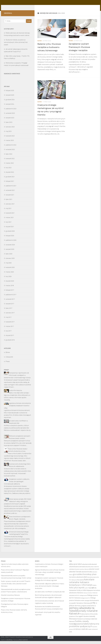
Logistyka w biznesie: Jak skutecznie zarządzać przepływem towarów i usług (17, 409)
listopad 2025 (10, 93)
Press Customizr (23, 643)
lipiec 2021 (9, 202)
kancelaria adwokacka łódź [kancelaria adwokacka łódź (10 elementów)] (78, 580)
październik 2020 (11, 243)
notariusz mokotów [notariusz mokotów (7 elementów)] (88, 596)
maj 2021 (9, 211)
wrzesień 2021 (10, 193)
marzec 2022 (10, 166)
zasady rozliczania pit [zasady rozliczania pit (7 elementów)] (93, 632)
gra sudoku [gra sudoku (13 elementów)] (78, 577)
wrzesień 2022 (10, 152)
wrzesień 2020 (10, 248)
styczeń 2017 (10, 338)
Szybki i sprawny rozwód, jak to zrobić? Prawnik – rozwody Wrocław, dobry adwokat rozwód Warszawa (16, 587)
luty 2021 (9, 225)
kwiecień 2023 (10, 139)
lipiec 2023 (9, 125)
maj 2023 (9, 134)
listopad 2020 (10, 239)
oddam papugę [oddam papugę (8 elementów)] (85, 603)
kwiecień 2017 (10, 325)
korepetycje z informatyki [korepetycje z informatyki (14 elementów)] (81, 588)
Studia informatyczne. (16, 393)
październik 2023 (11, 112)
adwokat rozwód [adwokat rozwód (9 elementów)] (94, 572)
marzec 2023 (10, 143)
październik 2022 (11, 148)
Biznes (40, 44)
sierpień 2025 (10, 98)
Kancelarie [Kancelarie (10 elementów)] (80, 583)
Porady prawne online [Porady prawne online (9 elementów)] (86, 617)
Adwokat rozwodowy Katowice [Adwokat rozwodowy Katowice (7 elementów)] (82, 572)
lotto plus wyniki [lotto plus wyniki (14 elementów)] (77, 591)
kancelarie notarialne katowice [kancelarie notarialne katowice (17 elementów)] (82, 584)
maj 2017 (9, 320)
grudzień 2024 (10, 103)
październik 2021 (11, 189)
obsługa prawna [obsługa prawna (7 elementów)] (83, 598)
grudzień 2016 (10, 343)
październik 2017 (11, 298)
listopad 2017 (10, 293)
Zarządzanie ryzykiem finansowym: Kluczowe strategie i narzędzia (79, 50)
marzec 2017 (10, 329)
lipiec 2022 (9, 157)
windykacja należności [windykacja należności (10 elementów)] (81, 632)
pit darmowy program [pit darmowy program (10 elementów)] (80, 609)
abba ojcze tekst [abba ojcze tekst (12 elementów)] (76, 567)
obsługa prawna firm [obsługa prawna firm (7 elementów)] (85, 601)
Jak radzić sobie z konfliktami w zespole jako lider (50, 595)
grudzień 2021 (10, 180)
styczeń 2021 (10, 230)
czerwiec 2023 (10, 130)
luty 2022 (9, 171)
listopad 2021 (10, 184)
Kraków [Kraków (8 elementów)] (94, 588)
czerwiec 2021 (10, 207)
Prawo (8, 364)
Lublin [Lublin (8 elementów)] (86, 591)
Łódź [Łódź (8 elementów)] (70, 635)
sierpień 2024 (10, 107)
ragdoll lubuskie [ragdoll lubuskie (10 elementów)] (83, 619)
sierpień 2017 (10, 307)
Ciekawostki (9, 360)
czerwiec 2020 (10, 261)
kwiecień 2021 (10, 216)
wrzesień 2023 (10, 116)
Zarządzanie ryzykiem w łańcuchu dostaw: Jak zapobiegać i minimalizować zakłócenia (17, 484)
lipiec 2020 (9, 257)
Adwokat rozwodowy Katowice (10, 598)
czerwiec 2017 (10, 316)
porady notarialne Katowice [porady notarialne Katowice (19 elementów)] (83, 615)
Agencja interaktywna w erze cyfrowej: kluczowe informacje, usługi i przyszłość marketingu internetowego (50, 575)
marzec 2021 (10, 220)
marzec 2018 (10, 288)
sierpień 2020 (10, 252)
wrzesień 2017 (10, 302)
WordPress (10, 643)
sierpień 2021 (10, 198)
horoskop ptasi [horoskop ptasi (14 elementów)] (90, 577)
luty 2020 (9, 279)
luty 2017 (9, 334)
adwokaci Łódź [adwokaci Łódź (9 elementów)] (87, 567)
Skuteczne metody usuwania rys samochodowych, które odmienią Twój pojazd (16, 45)
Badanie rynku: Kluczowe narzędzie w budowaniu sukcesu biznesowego (49, 50)
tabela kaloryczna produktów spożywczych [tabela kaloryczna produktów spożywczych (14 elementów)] (84, 628)
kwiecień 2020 (10, 270)
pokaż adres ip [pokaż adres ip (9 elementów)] (91, 609)
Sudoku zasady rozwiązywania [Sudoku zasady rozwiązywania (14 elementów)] (79, 625)
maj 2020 (9, 266)
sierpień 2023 (10, 121)
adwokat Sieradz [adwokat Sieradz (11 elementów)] (75, 575)
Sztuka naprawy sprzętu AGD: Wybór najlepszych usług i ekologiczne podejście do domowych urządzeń (18, 504)
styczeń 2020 (10, 284)
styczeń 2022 (10, 175)
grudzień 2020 (10, 234)
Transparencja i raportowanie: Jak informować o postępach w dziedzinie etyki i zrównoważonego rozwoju (17, 378)
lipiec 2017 (9, 311)
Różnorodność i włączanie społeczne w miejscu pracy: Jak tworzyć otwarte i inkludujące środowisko (50, 589)
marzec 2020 (10, 275)
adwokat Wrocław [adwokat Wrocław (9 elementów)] (87, 575)
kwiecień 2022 (10, 161)
